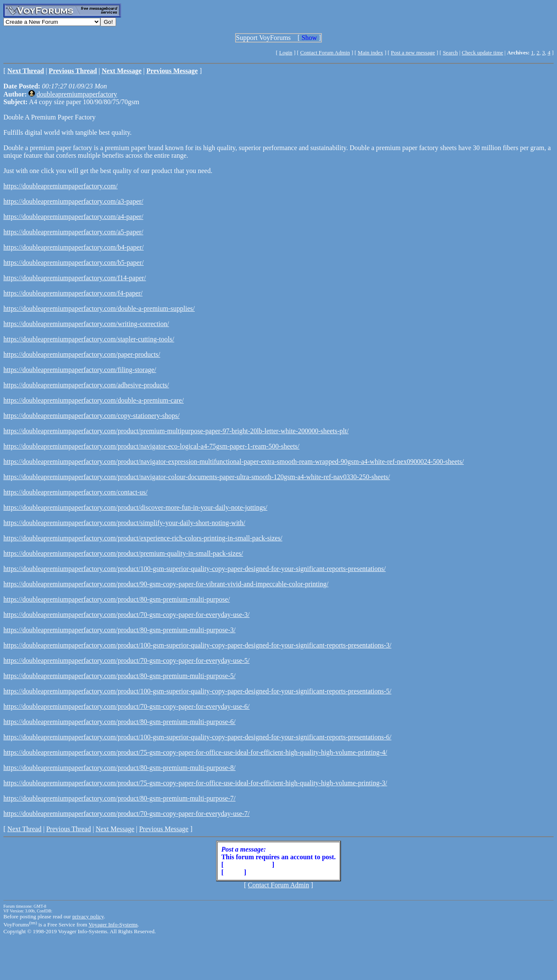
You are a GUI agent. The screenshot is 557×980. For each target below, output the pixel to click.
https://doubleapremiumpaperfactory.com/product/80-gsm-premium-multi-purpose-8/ (119, 768)
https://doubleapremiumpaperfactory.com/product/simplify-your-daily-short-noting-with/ (124, 523)
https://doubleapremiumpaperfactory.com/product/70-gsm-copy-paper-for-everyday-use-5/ (126, 660)
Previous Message (164, 829)
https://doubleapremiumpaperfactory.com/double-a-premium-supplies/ (99, 308)
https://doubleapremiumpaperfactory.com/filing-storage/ (80, 370)
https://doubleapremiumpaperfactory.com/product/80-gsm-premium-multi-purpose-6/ (119, 722)
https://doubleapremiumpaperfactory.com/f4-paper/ (73, 293)
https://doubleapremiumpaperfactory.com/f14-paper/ (75, 278)
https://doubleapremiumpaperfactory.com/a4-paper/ (73, 217)
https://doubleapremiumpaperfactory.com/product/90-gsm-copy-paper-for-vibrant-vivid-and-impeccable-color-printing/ (166, 584)
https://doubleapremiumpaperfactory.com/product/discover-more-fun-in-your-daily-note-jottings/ (135, 507)
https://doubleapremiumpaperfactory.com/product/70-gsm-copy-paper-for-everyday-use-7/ (126, 814)
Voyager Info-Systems (113, 925)
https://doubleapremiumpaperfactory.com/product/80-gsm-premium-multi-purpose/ (117, 599)
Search (450, 53)
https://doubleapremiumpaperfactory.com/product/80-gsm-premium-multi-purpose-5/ (119, 676)
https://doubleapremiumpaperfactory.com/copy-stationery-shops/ (91, 416)
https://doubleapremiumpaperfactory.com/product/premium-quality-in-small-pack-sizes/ (123, 553)
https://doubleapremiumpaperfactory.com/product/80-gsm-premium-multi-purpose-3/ (119, 630)
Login (286, 53)
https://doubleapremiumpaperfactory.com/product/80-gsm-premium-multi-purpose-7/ (119, 798)
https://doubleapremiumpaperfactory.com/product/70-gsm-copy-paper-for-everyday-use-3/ (126, 615)
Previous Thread (69, 829)
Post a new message (413, 53)
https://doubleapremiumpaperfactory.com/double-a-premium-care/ (94, 400)
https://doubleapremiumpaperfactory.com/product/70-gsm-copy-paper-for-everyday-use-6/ (126, 706)
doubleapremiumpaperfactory (77, 94)
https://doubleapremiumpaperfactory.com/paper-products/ (82, 354)
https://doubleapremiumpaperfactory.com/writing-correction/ (86, 324)
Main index (370, 53)
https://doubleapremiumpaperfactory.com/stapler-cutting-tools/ (89, 339)
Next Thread (24, 829)
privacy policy (88, 916)
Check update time (482, 53)
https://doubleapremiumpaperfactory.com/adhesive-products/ (86, 385)
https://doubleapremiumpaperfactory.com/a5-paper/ (73, 232)
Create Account (248, 865)
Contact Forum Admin (325, 53)
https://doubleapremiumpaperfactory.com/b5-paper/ (74, 263)
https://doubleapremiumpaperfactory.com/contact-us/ (75, 492)
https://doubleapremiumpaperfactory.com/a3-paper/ (73, 201)
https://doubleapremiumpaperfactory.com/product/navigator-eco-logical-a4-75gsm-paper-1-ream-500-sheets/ (151, 446)
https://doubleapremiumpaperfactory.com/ (61, 186)
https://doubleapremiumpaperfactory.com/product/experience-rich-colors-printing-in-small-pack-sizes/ (143, 538)
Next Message (115, 829)
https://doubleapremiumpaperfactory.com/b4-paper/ (74, 247)
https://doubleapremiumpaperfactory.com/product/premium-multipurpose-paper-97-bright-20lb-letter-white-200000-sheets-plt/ (176, 431)
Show (309, 38)
